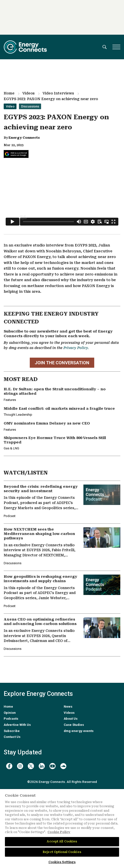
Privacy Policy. (76, 348)
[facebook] (9, 766)
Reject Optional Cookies (62, 852)
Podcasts (11, 719)
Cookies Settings (62, 862)
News (68, 707)
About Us (71, 719)
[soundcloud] (63, 766)
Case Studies (74, 725)
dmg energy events (79, 731)
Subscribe (12, 731)
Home (9, 93)
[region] (62, 829)
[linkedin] (42, 766)
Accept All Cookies (62, 841)
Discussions (30, 106)
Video (10, 106)
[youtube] (53, 766)
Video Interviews (58, 93)
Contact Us (12, 737)
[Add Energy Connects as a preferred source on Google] (16, 154)
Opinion (10, 713)
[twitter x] (31, 766)
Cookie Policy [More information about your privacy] (59, 832)
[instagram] (20, 766)
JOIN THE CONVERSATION (62, 363)
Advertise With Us (17, 725)
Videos (29, 93)
